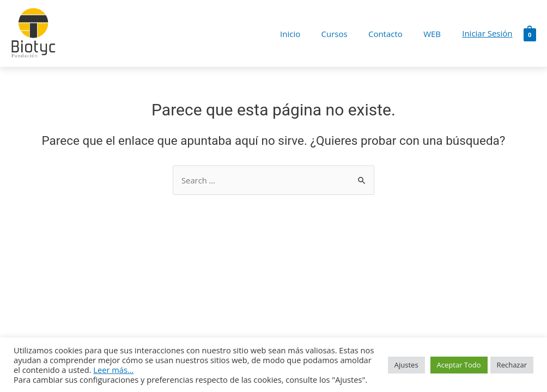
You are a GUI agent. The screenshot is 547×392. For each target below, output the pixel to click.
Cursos (345, 34)
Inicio (306, 34)
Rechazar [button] (512, 365)
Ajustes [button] (406, 365)
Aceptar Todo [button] (459, 365)
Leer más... (113, 370)
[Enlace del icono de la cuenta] (487, 34)
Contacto (392, 34)
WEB (434, 34)
